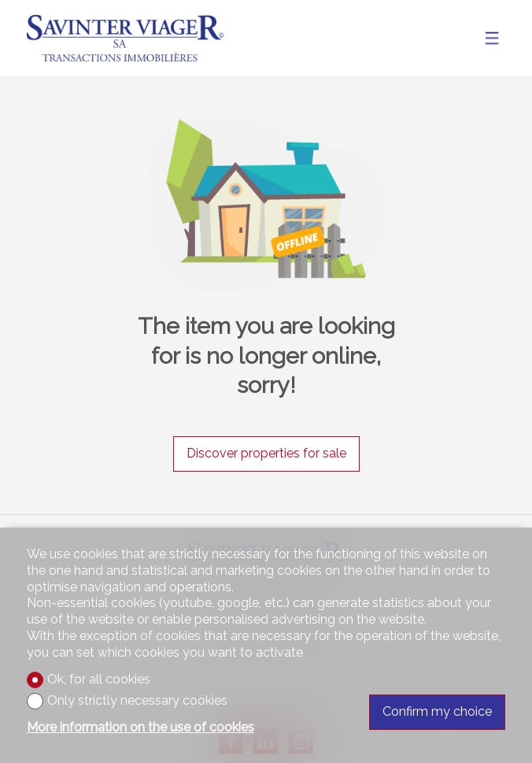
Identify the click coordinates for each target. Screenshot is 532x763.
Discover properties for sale (266, 453)
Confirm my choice (437, 711)
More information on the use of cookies (140, 727)
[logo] (125, 38)
